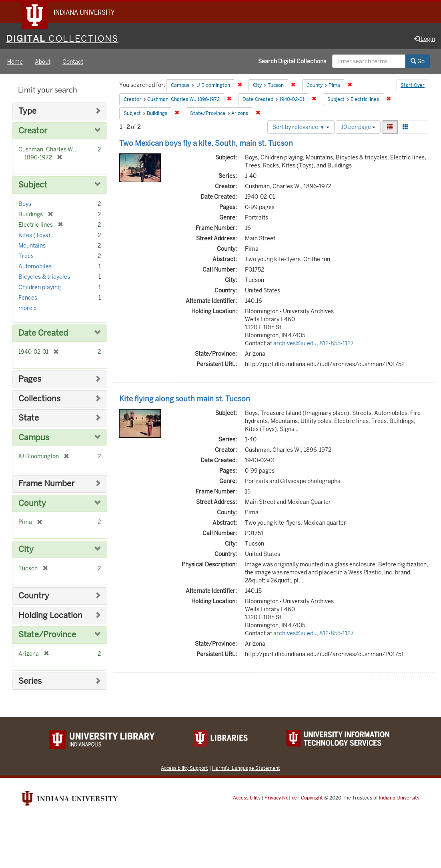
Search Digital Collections (292, 61)
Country (34, 596)
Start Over (413, 86)
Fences (28, 298)
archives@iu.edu (295, 343)
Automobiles (35, 266)
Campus (34, 438)
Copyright (312, 798)
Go (418, 61)
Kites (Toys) (34, 235)
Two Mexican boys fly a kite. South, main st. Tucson (206, 143)
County (32, 503)
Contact (73, 62)
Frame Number (46, 484)
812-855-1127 (337, 343)
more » (28, 308)
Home (15, 62)
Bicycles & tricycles (44, 277)
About (43, 62)
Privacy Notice (281, 798)
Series (30, 681)
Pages (30, 379)
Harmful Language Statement (246, 768)
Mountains (32, 246)
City (26, 549)
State (29, 418)
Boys (25, 204)
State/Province (47, 635)
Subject (33, 185)
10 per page (358, 127)
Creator (33, 131)
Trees (26, 256)
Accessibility (247, 798)
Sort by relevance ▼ (301, 127)
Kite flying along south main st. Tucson (185, 399)
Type (27, 111)
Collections (39, 399)
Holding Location (50, 615)
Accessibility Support (184, 768)
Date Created (43, 333)
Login (424, 39)
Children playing (40, 287)
